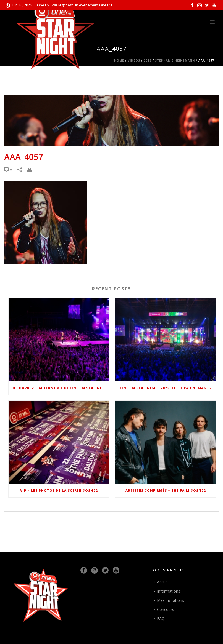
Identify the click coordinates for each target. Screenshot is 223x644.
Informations (167, 591)
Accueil (162, 582)
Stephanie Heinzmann (175, 60)
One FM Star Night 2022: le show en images (166, 388)
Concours (164, 609)
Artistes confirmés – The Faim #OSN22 (166, 491)
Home (119, 60)
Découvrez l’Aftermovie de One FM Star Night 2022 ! (60, 388)
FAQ (159, 618)
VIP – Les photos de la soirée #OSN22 (59, 491)
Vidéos (134, 60)
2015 (148, 60)
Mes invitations (169, 600)
